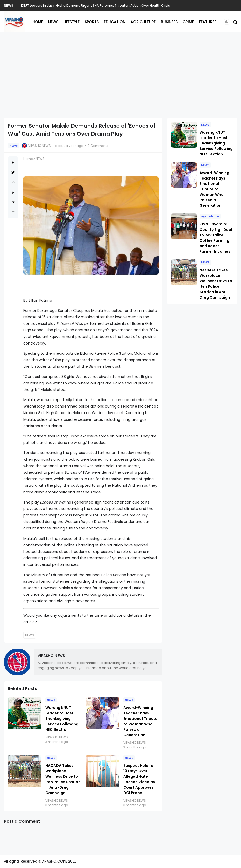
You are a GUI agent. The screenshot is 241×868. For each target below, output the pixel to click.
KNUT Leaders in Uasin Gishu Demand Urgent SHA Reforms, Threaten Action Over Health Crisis (95, 6)
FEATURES (208, 22)
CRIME (188, 22)
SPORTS (92, 22)
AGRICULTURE (143, 22)
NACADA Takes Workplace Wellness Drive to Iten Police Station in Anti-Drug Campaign (63, 779)
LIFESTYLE (72, 22)
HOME (38, 22)
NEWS (9, 6)
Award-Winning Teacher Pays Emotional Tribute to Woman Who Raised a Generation (140, 721)
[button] (227, 22)
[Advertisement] (120, 75)
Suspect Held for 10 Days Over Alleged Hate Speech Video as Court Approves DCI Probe (139, 779)
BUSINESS (169, 22)
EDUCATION (115, 22)
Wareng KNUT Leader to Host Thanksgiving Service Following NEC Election (62, 719)
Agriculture (210, 216)
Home (28, 159)
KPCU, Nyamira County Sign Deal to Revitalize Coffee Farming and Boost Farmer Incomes (216, 238)
